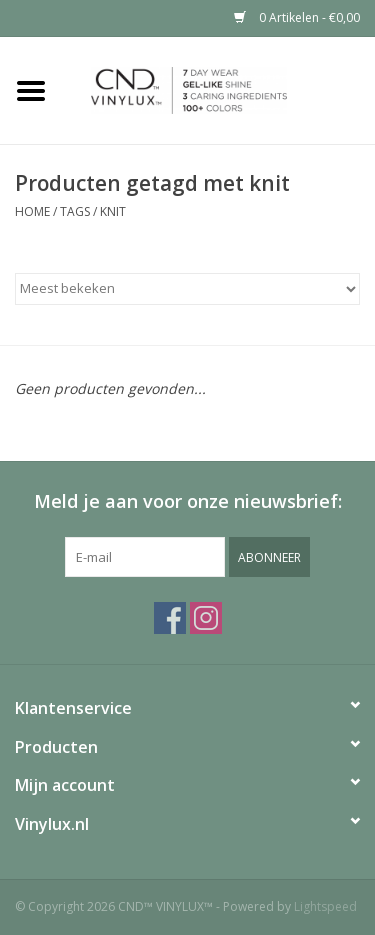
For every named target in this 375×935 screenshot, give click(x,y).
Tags (75, 211)
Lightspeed (325, 906)
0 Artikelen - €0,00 (297, 17)
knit (113, 211)
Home (32, 211)
